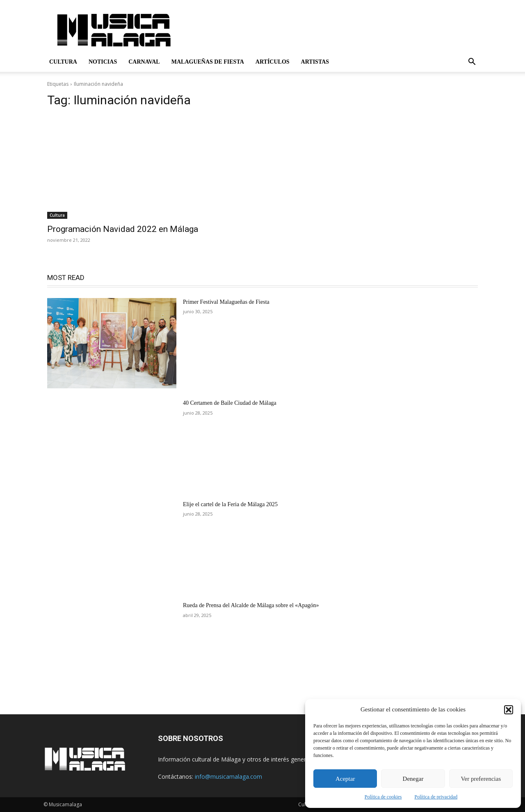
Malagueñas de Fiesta (208, 62)
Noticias (103, 62)
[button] (509, 710)
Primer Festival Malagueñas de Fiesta (226, 302)
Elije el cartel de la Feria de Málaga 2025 (230, 504)
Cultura (63, 62)
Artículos (273, 62)
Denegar (413, 779)
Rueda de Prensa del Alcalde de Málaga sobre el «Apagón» (251, 605)
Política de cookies (383, 797)
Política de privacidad (436, 797)
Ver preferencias (481, 779)
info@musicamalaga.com (228, 776)
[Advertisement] (332, 30)
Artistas (315, 62)
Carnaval (144, 62)
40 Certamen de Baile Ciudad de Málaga (230, 403)
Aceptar (345, 779)
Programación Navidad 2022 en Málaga (123, 229)
